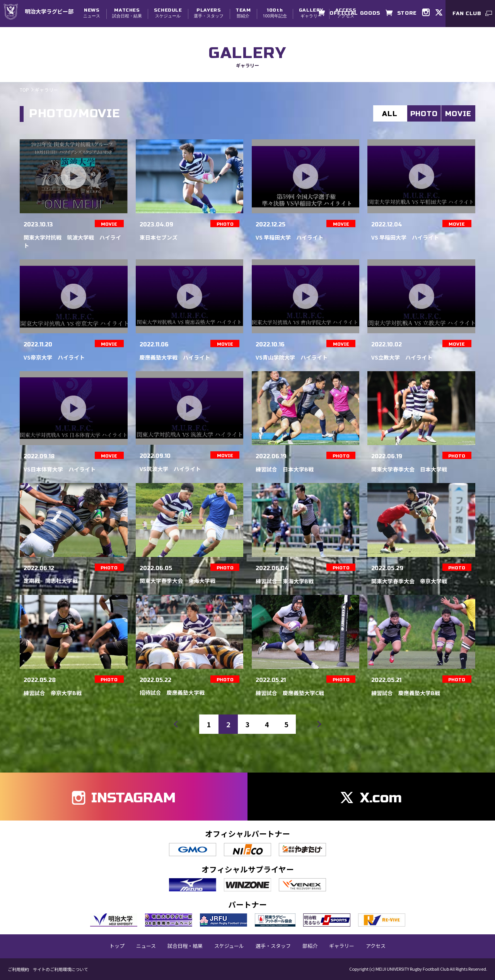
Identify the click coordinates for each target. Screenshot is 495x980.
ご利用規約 (18, 969)
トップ (117, 946)
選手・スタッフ (209, 13)
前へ (180, 724)
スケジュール (168, 13)
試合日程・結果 (127, 13)
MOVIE (458, 114)
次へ (315, 724)
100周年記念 (275, 13)
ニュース (92, 13)
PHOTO (424, 114)
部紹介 (243, 13)
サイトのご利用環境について (61, 969)
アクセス (376, 946)
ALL (390, 114)
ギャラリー (311, 13)
